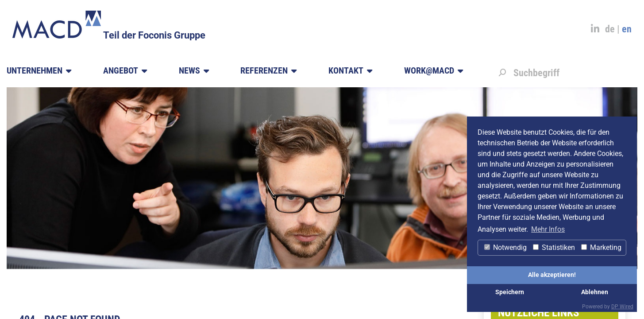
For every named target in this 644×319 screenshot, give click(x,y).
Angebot (125, 71)
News (194, 71)
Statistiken (554, 247)
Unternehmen (39, 71)
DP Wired (622, 307)
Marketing (601, 247)
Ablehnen (595, 292)
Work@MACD (434, 71)
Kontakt (350, 71)
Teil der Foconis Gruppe (154, 35)
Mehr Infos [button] (548, 229)
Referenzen (268, 71)
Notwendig (505, 247)
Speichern (510, 292)
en (627, 29)
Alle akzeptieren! (552, 275)
